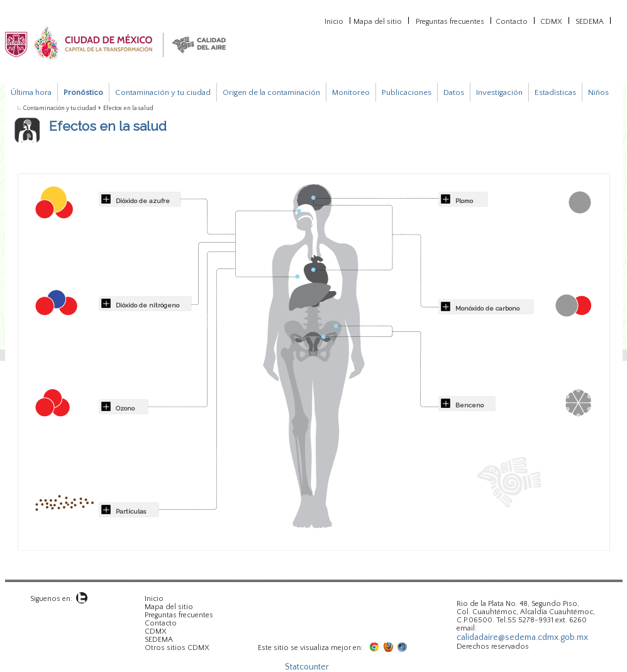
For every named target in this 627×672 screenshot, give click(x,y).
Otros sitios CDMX (177, 648)
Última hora (31, 92)
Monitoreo (351, 92)
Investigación (499, 92)
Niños (598, 92)
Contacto (512, 21)
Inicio (334, 21)
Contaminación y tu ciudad (163, 92)
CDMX (551, 21)
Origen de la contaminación (271, 92)
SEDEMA (590, 21)
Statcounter (307, 667)
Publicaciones (407, 92)
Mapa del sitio (378, 21)
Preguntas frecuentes (450, 21)
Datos (454, 92)
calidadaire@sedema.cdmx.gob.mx (522, 637)
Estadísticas (555, 92)
